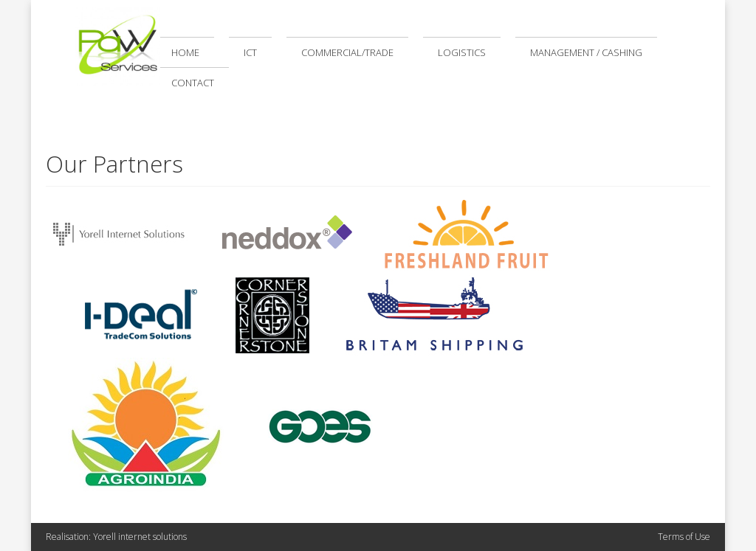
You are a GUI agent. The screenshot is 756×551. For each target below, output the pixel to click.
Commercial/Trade (347, 52)
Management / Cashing (586, 52)
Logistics (462, 52)
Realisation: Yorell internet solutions (116, 537)
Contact (193, 83)
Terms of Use (684, 537)
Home (185, 52)
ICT (250, 52)
